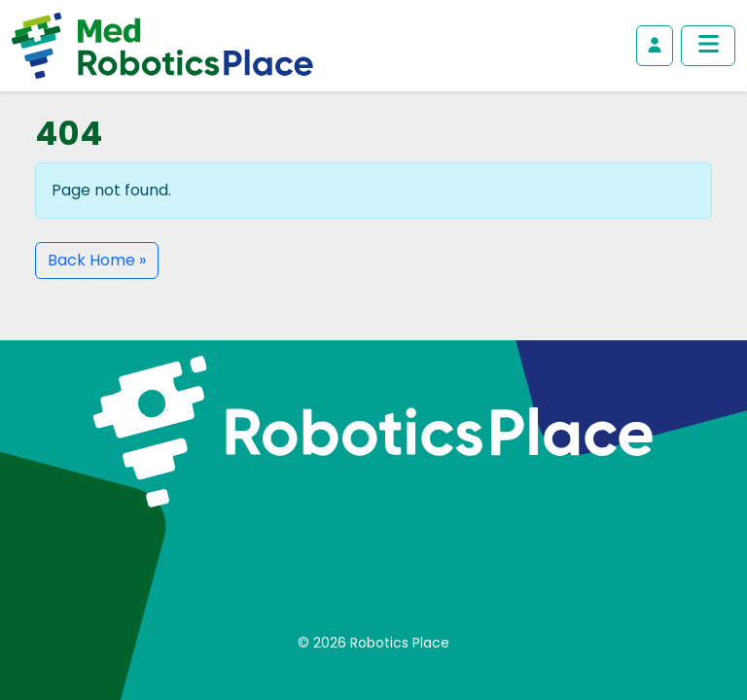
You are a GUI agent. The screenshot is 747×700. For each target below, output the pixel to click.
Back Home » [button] (97, 260)
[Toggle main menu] (708, 46)
